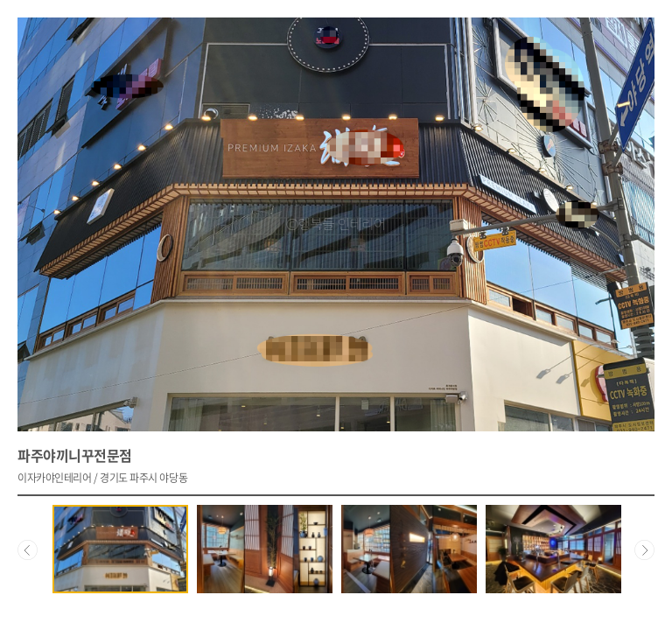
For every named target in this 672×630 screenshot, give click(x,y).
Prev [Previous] (28, 549)
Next (644, 549)
